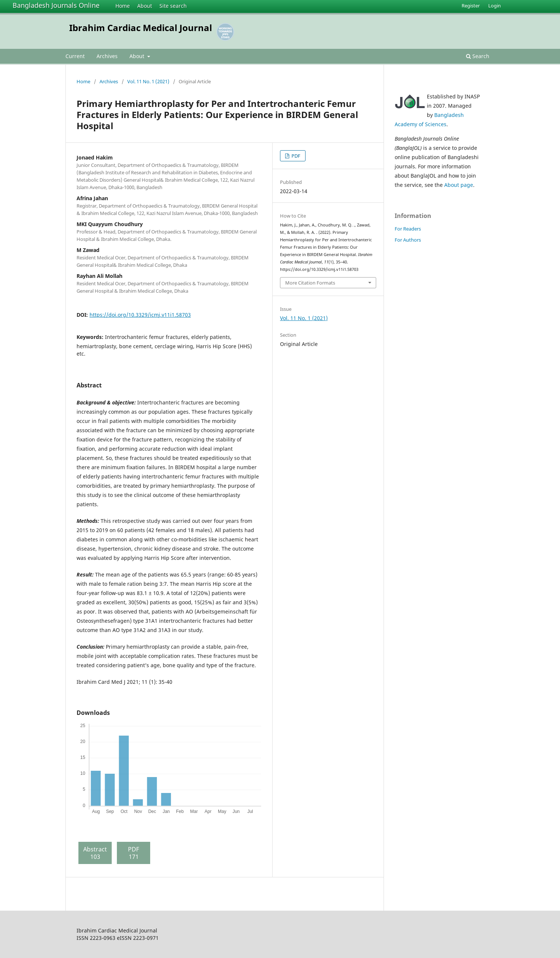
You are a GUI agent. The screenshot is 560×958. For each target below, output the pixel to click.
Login (495, 6)
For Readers (408, 229)
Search (478, 56)
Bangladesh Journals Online (56, 5)
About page (459, 185)
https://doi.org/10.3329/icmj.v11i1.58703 (140, 315)
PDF (295, 156)
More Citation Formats (310, 283)
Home (123, 6)
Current (75, 56)
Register (471, 6)
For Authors (408, 240)
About (145, 6)
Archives (107, 56)
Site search (173, 6)
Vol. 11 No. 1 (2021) (148, 81)
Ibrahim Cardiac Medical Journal (141, 28)
